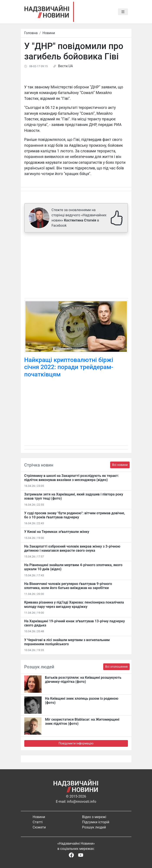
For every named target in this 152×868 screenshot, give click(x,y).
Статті (38, 822)
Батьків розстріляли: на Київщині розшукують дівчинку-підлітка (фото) (83, 680)
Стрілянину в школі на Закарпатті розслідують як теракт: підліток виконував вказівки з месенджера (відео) (72, 478)
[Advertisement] (76, 266)
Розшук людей (94, 827)
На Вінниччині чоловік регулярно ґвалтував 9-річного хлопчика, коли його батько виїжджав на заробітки (68, 586)
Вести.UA (66, 66)
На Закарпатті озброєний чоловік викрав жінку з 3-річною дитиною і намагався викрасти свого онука (72, 548)
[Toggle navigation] (123, 12)
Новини (49, 33)
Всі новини (120, 465)
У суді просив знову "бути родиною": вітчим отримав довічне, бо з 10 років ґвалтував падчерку (75, 515)
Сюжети (39, 827)
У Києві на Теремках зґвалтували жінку (57, 532)
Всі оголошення (116, 667)
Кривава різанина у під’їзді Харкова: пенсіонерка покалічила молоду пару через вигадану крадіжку (74, 604)
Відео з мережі (94, 817)
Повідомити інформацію (76, 743)
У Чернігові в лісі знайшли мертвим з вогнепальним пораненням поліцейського (67, 642)
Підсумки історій (96, 822)
